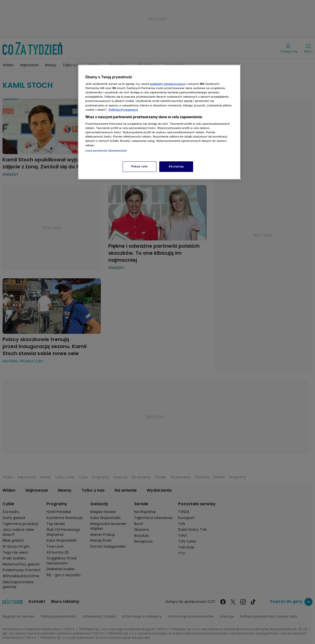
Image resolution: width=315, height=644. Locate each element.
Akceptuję (176, 166)
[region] (159, 122)
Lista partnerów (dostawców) (106, 151)
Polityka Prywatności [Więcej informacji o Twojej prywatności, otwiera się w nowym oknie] (123, 110)
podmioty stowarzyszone (168, 84)
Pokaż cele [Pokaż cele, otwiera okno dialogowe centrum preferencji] (140, 166)
